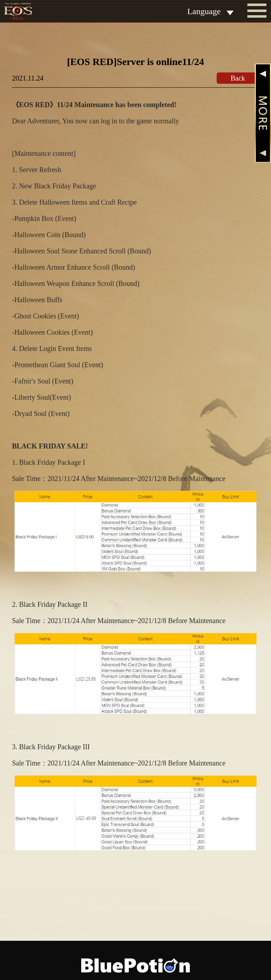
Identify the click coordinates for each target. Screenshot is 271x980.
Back (238, 78)
